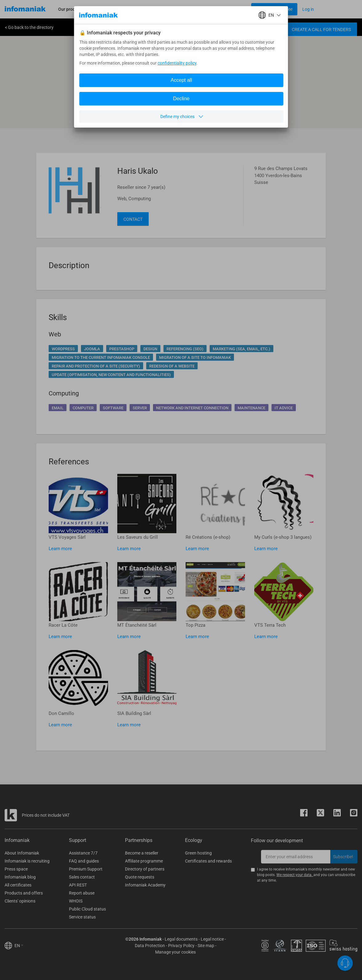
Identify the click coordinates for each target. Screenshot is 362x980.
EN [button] (19, 946)
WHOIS (76, 901)
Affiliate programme (144, 861)
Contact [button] (133, 219)
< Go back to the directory (29, 27)
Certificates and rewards (208, 861)
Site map (206, 946)
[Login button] (274, 9)
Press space (16, 869)
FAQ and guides (84, 861)
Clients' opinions (20, 901)
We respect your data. (295, 875)
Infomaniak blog (20, 877)
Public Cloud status (87, 909)
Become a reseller (142, 853)
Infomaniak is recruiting (27, 861)
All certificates (18, 885)
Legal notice (212, 939)
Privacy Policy (181, 946)
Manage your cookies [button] (175, 952)
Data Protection (150, 946)
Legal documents (181, 939)
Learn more (60, 549)
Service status (82, 917)
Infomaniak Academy (145, 885)
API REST (78, 885)
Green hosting (198, 853)
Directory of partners (145, 869)
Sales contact (82, 877)
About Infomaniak (22, 853)
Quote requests (140, 877)
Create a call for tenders (321, 30)
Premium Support (86, 869)
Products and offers (24, 893)
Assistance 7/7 (83, 853)
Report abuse (82, 893)
